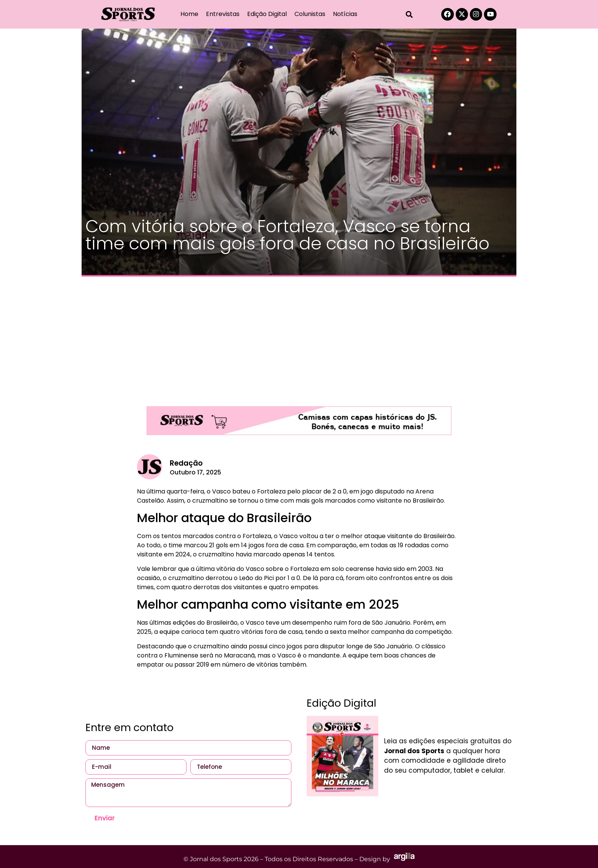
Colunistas (310, 14)
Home (189, 14)
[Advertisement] (299, 338)
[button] (409, 14)
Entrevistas (223, 14)
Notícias (345, 14)
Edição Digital (267, 14)
